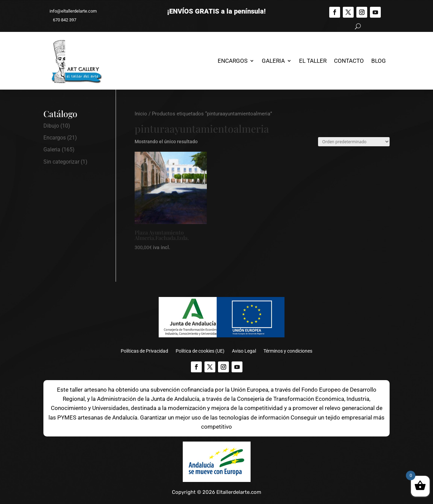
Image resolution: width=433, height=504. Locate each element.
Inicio (141, 114)
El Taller (313, 61)
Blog (379, 61)
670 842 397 (62, 20)
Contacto (349, 61)
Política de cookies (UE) (200, 351)
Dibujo (51, 126)
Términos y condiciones (288, 351)
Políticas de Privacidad (144, 351)
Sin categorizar (61, 162)
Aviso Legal (244, 351)
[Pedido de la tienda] (354, 142)
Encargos (233, 61)
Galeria (273, 61)
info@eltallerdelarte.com (70, 11)
